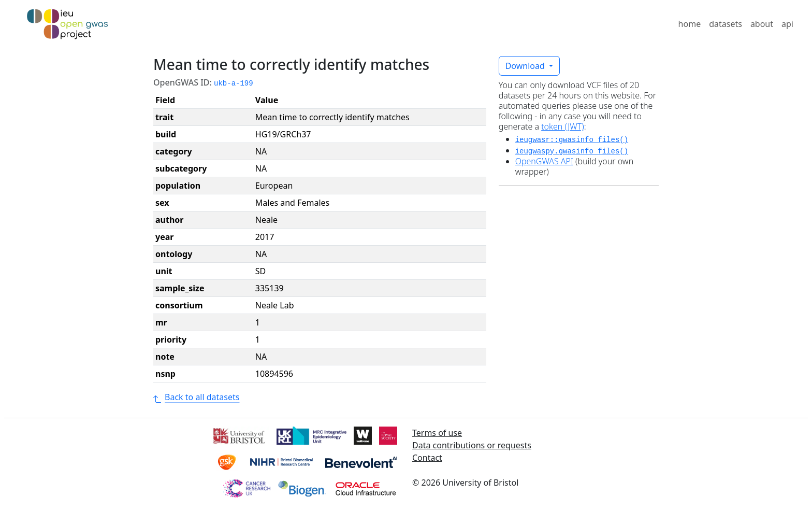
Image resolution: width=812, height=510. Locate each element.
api (787, 24)
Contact (427, 458)
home (690, 24)
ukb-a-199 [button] (234, 83)
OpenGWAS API (544, 161)
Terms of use (437, 433)
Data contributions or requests (472, 445)
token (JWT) (563, 126)
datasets (726, 24)
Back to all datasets (196, 397)
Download (526, 66)
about (762, 24)
